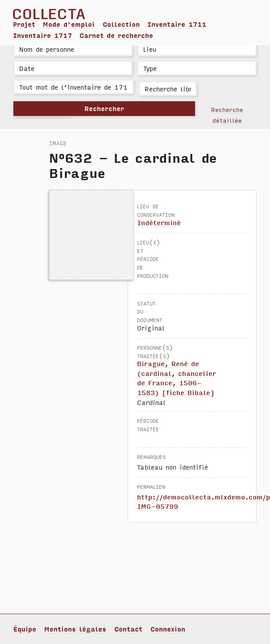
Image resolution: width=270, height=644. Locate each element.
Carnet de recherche (116, 35)
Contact (128, 629)
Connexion (168, 629)
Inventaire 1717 (42, 35)
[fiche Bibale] (188, 392)
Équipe (25, 629)
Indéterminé (159, 223)
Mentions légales (75, 629)
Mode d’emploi (69, 24)
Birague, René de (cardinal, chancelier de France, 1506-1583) (177, 378)
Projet (24, 24)
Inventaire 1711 (177, 24)
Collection (121, 24)
